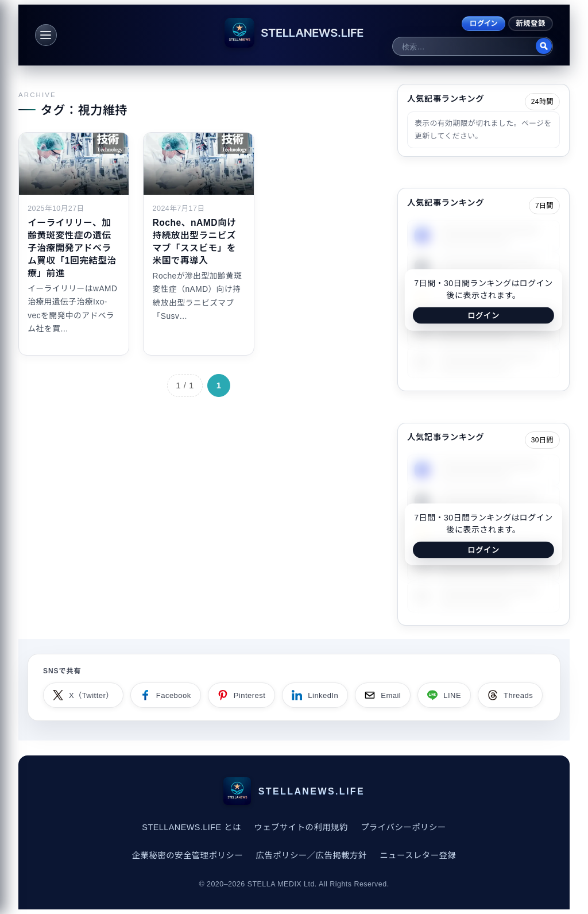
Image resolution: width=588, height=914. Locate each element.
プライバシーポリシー (403, 827)
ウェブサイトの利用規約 (301, 827)
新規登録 (530, 24)
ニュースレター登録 (418, 855)
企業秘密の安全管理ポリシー (187, 855)
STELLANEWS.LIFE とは (192, 827)
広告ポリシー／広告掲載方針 (311, 855)
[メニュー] (46, 35)
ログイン (484, 24)
